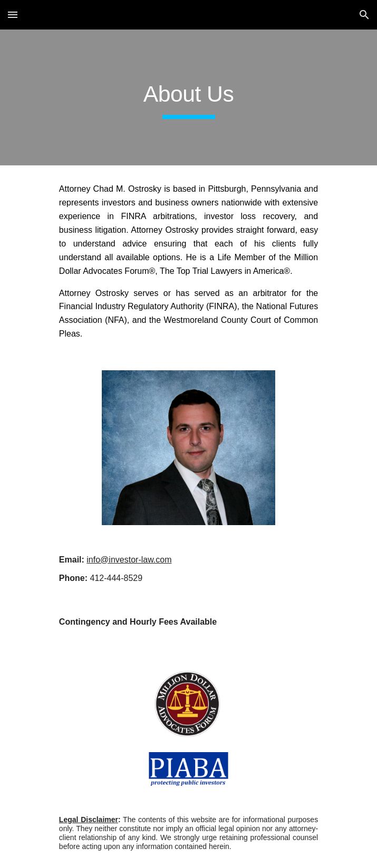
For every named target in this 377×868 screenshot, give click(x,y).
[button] (13, 14)
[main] (188, 97)
